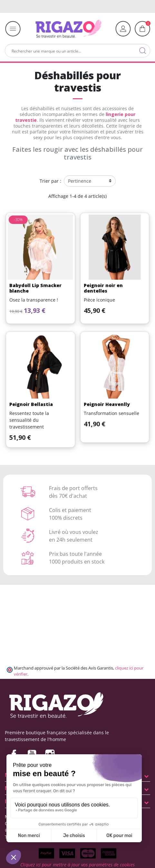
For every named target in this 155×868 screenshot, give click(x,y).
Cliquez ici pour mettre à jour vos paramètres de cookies (77, 865)
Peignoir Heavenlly (107, 404)
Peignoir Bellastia (31, 404)
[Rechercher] (77, 51)
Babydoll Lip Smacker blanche (35, 288)
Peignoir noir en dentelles (103, 288)
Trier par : (50, 181)
